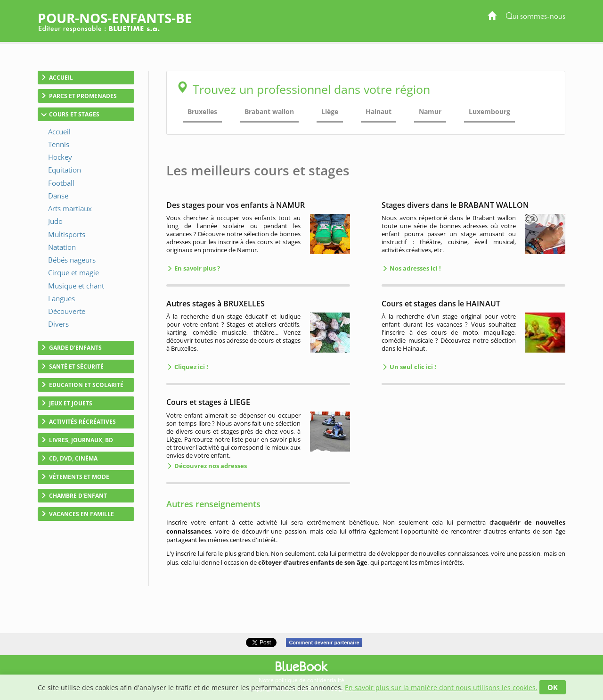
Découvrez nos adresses (210, 466)
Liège (330, 111)
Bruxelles (202, 111)
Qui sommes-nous (535, 17)
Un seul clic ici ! (412, 367)
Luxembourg (489, 111)
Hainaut (379, 111)
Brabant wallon (269, 111)
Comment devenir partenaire (324, 642)
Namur (430, 111)
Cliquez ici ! (191, 367)
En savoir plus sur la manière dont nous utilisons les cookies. (441, 688)
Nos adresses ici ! (415, 268)
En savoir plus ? (196, 268)
